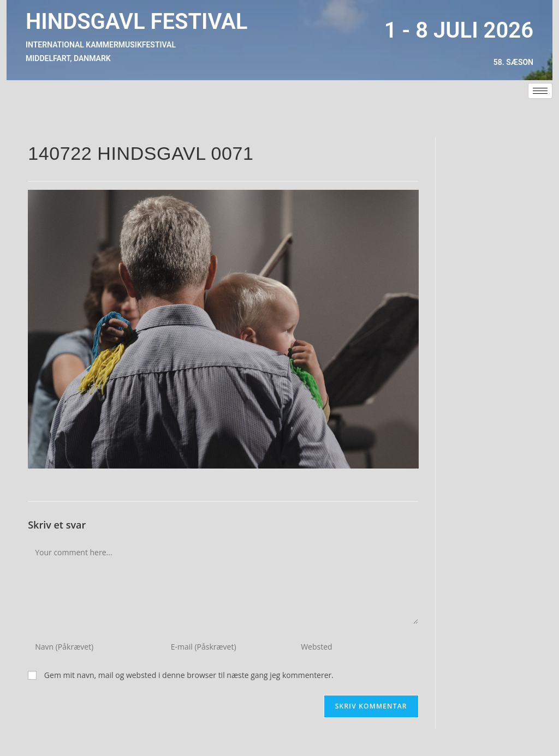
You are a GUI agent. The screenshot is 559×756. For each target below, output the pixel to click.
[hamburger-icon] (540, 91)
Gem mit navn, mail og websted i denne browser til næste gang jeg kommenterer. (189, 675)
